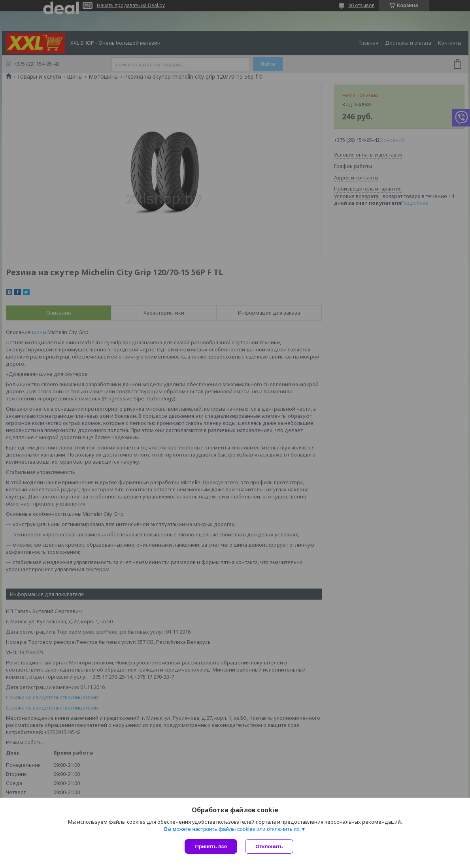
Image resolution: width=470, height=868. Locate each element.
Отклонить (269, 846)
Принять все (211, 846)
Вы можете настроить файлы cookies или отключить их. (232, 829)
